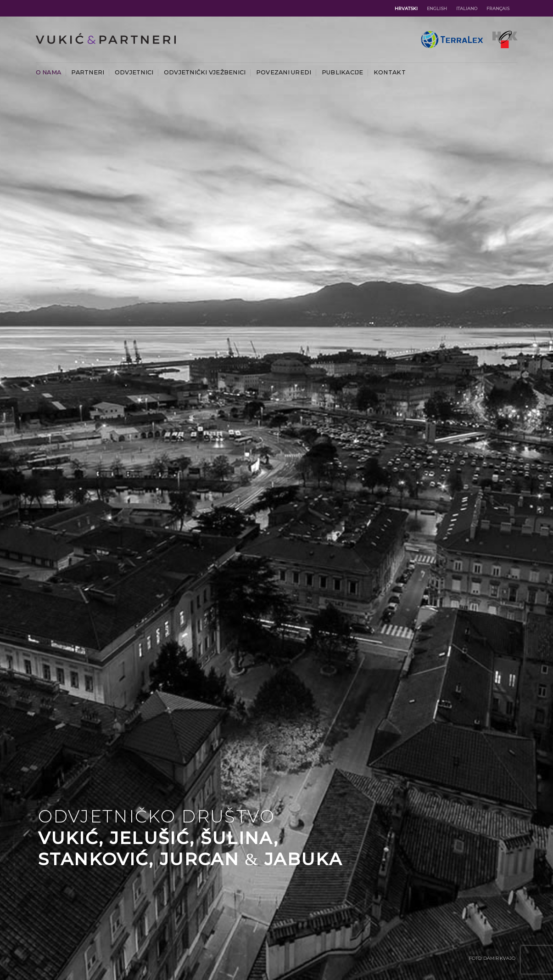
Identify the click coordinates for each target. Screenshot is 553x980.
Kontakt (390, 72)
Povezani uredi (284, 72)
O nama (49, 72)
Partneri (88, 72)
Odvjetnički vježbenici (205, 72)
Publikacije (343, 72)
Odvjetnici (134, 72)
